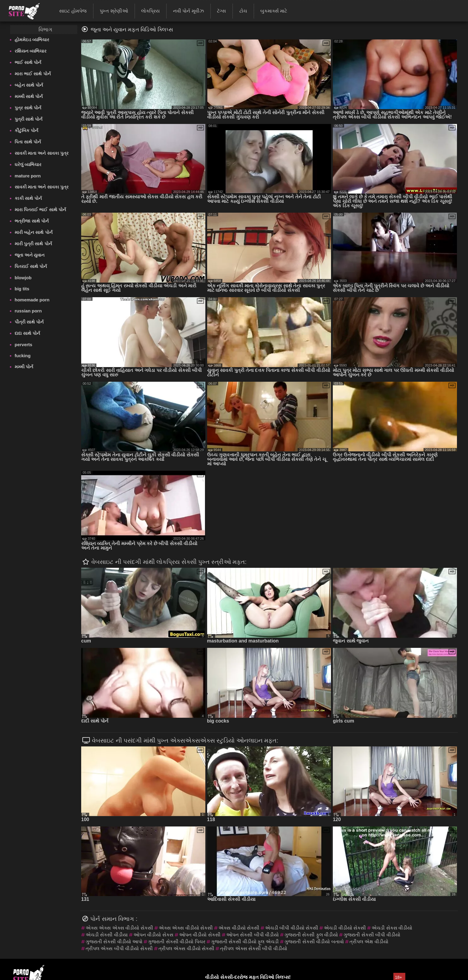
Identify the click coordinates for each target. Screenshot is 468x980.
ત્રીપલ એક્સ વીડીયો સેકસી (186, 948)
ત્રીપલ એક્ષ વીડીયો (369, 942)
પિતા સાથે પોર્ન (28, 142)
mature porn (28, 176)
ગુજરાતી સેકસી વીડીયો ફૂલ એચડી (245, 942)
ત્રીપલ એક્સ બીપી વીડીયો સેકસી (119, 948)
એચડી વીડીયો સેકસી (345, 928)
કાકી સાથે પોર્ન (28, 198)
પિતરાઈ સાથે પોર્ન (31, 266)
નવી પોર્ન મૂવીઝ (188, 11)
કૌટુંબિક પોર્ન (26, 130)
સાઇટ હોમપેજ (73, 11)
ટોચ (243, 11)
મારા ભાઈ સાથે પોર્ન (33, 74)
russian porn (28, 311)
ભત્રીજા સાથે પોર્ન (32, 221)
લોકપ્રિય (150, 11)
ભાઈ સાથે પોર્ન (28, 62)
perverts (23, 345)
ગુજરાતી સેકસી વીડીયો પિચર (177, 942)
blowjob (23, 278)
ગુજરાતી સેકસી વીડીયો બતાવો (314, 942)
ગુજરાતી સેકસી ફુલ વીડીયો (311, 935)
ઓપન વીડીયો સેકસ (153, 935)
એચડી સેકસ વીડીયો (392, 928)
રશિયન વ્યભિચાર (31, 51)
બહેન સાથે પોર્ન (29, 85)
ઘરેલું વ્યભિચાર (28, 164)
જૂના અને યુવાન (30, 255)
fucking (23, 356)
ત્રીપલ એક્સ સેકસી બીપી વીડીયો (254, 948)
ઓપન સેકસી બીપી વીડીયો (253, 935)
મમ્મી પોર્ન (24, 367)
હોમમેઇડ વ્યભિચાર (32, 40)
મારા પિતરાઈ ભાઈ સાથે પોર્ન (40, 210)
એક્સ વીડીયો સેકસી (239, 928)
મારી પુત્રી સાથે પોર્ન (33, 244)
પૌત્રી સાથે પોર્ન (29, 322)
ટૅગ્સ (221, 11)
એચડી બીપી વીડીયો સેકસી (292, 928)
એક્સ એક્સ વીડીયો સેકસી (186, 928)
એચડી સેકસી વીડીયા (107, 935)
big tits (22, 289)
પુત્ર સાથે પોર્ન (28, 108)
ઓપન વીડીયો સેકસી (200, 935)
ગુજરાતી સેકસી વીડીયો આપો (114, 942)
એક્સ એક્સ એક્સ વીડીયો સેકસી (119, 928)
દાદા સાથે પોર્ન (27, 333)
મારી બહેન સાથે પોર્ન (34, 232)
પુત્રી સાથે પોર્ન (29, 119)
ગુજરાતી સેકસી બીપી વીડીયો (372, 935)
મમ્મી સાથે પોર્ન (29, 96)
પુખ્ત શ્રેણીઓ (114, 11)
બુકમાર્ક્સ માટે (274, 11)
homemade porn (32, 300)
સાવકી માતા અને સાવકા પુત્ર (42, 153)
